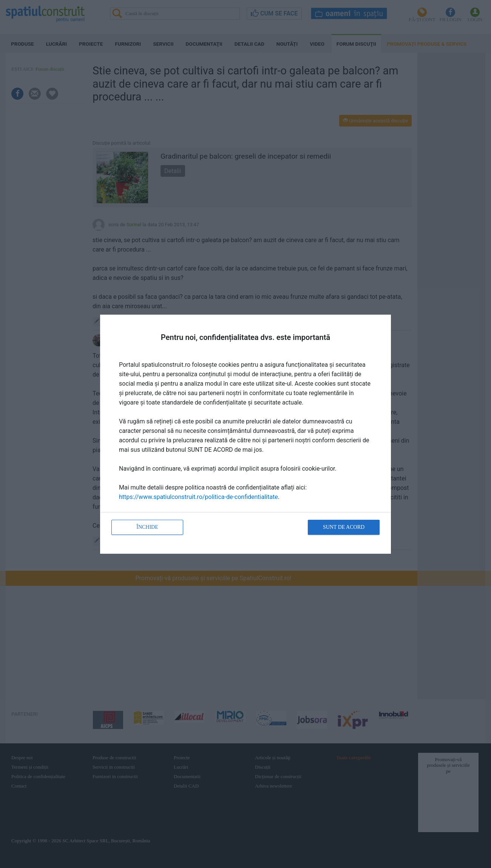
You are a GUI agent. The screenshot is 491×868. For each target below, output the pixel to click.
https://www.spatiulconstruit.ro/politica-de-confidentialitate (198, 497)
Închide (147, 527)
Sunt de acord (344, 527)
